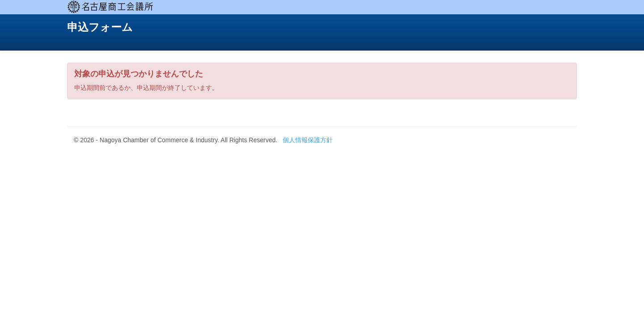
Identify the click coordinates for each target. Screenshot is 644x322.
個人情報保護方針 (308, 140)
